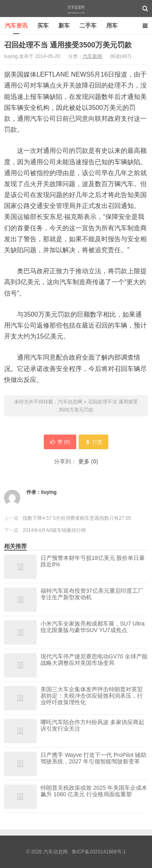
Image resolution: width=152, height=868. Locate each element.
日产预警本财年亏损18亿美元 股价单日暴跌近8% (93, 561)
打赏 (93, 442)
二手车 (88, 26)
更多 (84, 461)
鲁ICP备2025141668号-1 (99, 852)
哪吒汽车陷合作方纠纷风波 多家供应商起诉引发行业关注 (92, 725)
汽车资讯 (16, 26)
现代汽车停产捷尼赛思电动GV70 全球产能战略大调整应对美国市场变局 (94, 660)
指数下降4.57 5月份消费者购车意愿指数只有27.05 (77, 518)
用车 (112, 26)
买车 (43, 26)
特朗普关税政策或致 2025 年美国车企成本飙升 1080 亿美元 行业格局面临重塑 (94, 791)
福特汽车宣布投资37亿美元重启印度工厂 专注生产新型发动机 (92, 594)
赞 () (60, 442)
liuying (49, 492)
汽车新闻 (92, 56)
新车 (64, 26)
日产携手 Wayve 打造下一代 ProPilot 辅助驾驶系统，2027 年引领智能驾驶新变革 (93, 758)
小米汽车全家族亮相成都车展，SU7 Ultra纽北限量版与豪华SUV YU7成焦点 (93, 627)
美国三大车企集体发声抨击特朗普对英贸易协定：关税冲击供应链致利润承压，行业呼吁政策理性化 (92, 696)
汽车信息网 (76, 9)
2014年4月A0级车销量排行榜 (54, 530)
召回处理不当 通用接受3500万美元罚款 (68, 45)
